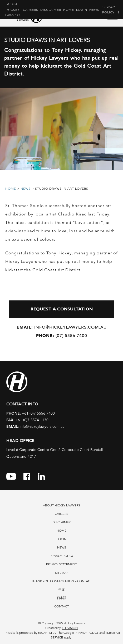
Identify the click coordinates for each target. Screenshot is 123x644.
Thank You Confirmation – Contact (62, 581)
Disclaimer (51, 10)
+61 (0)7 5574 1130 (27, 420)
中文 (62, 589)
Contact (62, 606)
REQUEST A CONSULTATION (62, 309)
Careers (31, 10)
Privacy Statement (61, 564)
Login (82, 10)
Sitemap (62, 573)
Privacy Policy (108, 10)
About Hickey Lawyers (13, 9)
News (94, 10)
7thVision (70, 628)
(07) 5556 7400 (62, 336)
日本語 (62, 598)
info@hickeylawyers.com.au (62, 327)
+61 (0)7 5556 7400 (31, 413)
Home (69, 10)
